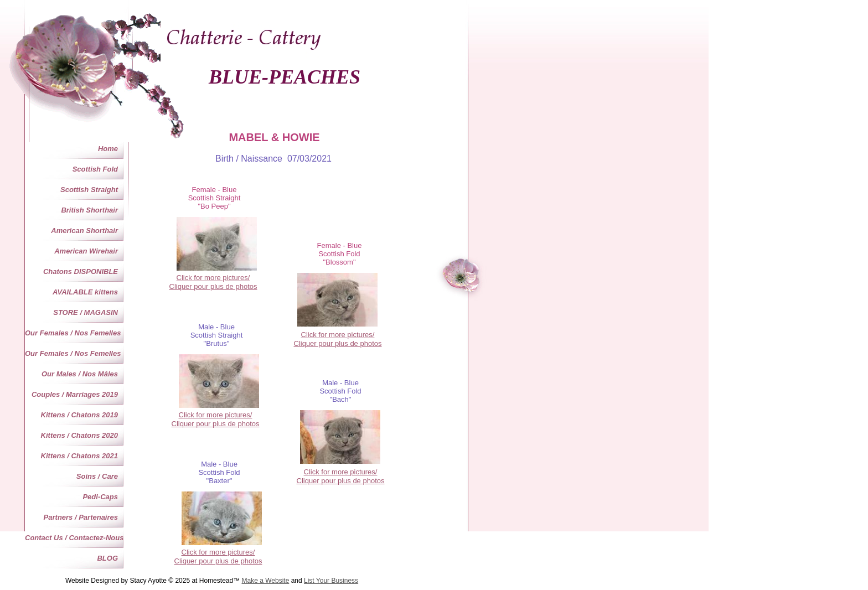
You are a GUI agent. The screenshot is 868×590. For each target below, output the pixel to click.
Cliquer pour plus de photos (338, 343)
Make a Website (266, 581)
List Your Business (331, 581)
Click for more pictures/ (338, 335)
